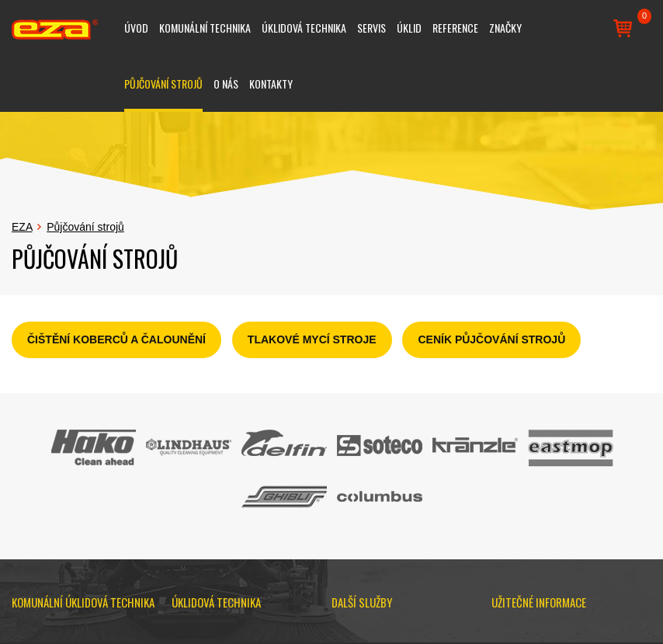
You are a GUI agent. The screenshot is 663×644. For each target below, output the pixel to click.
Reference (455, 28)
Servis (371, 28)
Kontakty (271, 84)
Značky (505, 28)
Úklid (409, 28)
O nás (226, 84)
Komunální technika (205, 28)
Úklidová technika (304, 28)
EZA (22, 227)
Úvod (136, 28)
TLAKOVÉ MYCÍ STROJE (312, 339)
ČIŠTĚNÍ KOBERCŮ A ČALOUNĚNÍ (116, 339)
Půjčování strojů (163, 84)
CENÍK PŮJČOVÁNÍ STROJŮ (491, 339)
